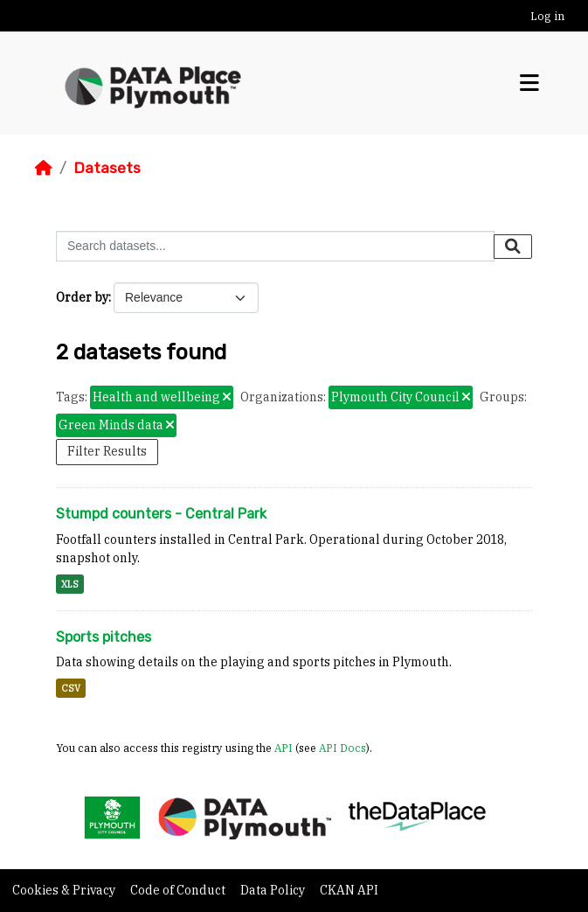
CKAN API (349, 890)
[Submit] (513, 247)
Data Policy (274, 890)
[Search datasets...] (275, 246)
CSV (71, 688)
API (284, 748)
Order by (82, 297)
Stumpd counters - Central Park (161, 514)
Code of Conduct (179, 890)
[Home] (44, 168)
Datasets (107, 168)
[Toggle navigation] (529, 84)
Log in (547, 16)
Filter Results (107, 451)
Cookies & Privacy (65, 890)
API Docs (342, 748)
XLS (70, 584)
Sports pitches (104, 637)
